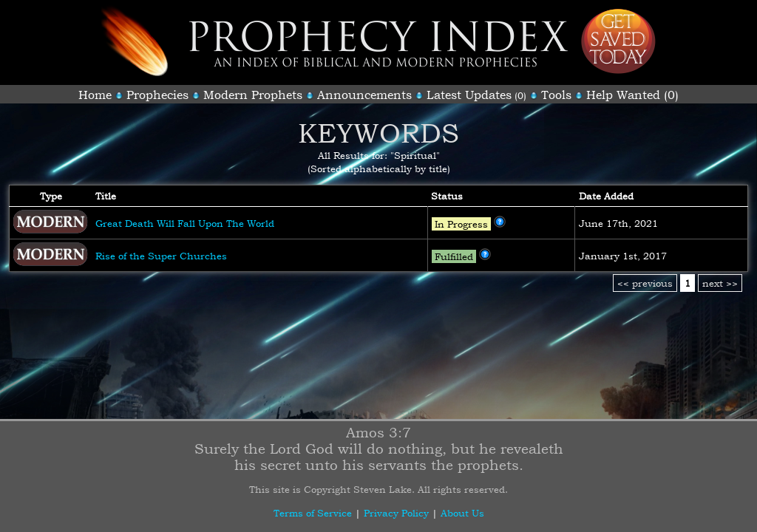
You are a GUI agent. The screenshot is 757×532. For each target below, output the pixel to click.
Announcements (364, 95)
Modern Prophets (253, 95)
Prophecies (157, 95)
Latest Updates (469, 95)
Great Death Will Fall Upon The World (185, 223)
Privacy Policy (396, 513)
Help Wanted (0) (632, 95)
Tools (556, 95)
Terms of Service (313, 513)
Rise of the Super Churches (161, 256)
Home (95, 95)
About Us (462, 513)
